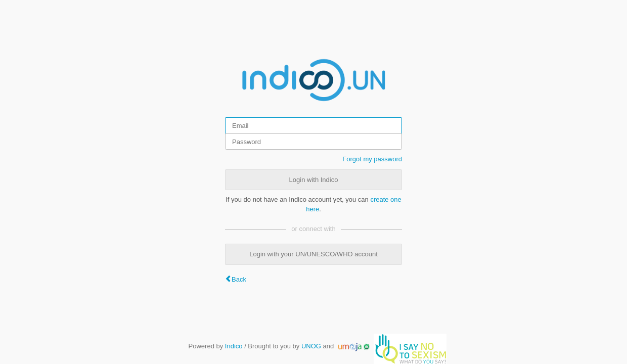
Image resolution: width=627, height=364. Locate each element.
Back (239, 279)
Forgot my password (372, 159)
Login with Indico (314, 180)
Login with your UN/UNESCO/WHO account (313, 254)
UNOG (311, 346)
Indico (234, 346)
